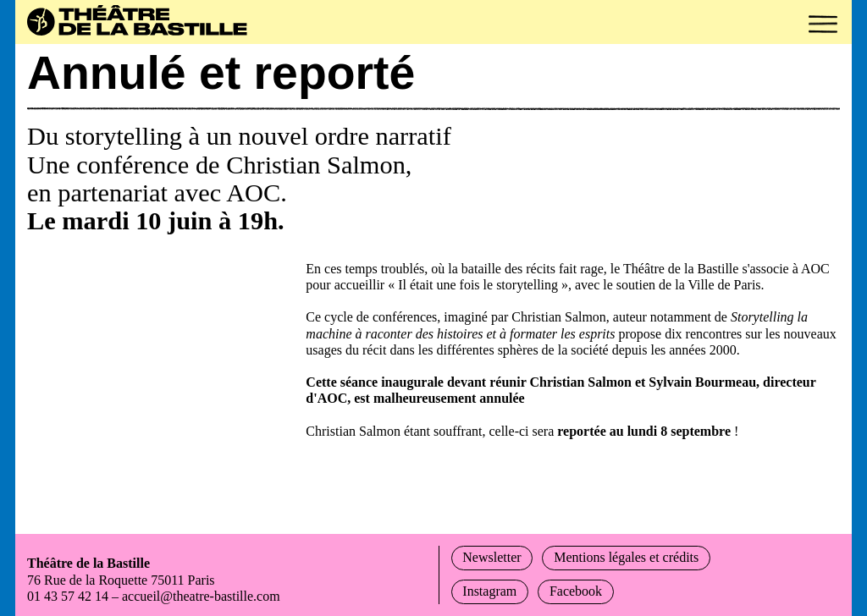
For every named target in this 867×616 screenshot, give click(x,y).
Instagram (497, 591)
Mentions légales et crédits (659, 557)
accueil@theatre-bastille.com (225, 596)
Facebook (598, 591)
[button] (823, 24)
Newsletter (499, 557)
